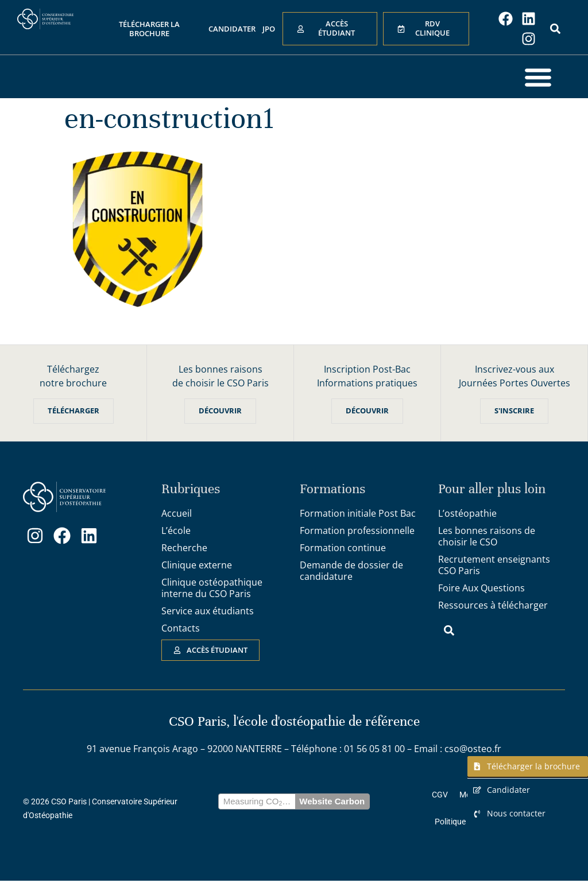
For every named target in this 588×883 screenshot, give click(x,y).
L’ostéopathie (467, 513)
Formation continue (343, 548)
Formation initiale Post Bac (358, 513)
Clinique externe (197, 565)
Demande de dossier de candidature (351, 571)
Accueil (177, 513)
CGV (440, 795)
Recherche (184, 548)
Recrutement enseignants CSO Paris (494, 565)
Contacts (181, 628)
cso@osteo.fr (473, 749)
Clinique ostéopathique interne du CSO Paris (212, 588)
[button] (538, 77)
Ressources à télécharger (493, 605)
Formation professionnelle (357, 530)
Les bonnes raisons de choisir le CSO (487, 536)
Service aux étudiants (208, 611)
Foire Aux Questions (481, 588)
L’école (176, 530)
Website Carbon (332, 802)
